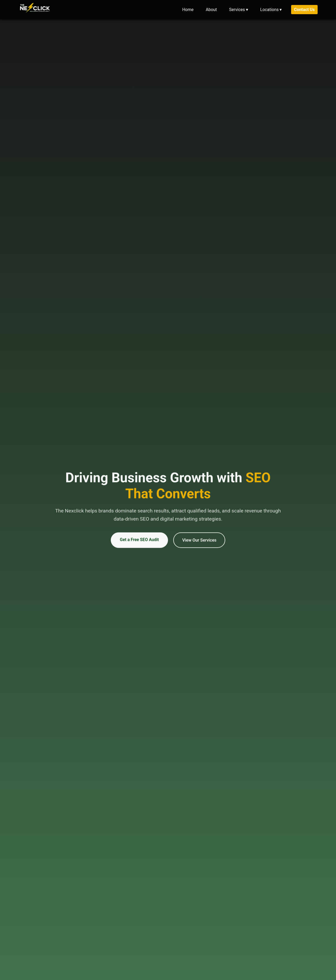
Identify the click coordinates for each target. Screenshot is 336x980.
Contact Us (304, 10)
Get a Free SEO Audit (140, 542)
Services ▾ (239, 10)
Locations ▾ (271, 10)
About (211, 10)
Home (188, 10)
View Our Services (199, 542)
